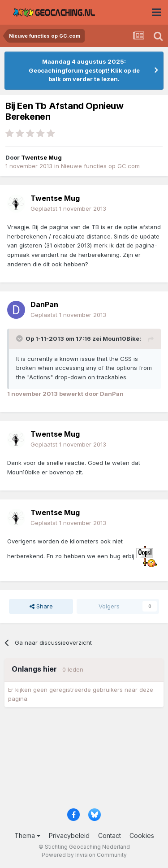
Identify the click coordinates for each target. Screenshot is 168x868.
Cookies (142, 835)
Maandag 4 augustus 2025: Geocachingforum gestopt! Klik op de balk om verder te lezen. (84, 70)
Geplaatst (68, 208)
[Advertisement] (84, 761)
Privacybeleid (69, 835)
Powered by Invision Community (84, 855)
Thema (27, 835)
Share (41, 606)
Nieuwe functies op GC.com (100, 166)
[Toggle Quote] (20, 339)
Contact (110, 835)
